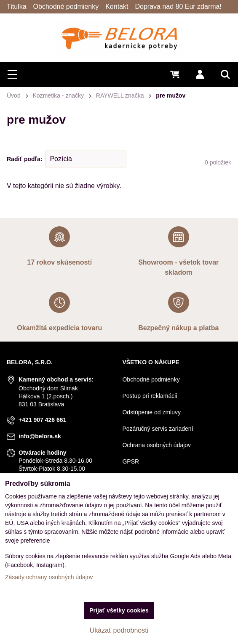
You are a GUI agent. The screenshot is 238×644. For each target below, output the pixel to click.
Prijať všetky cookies (119, 610)
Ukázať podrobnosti (119, 630)
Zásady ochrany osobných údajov (49, 577)
